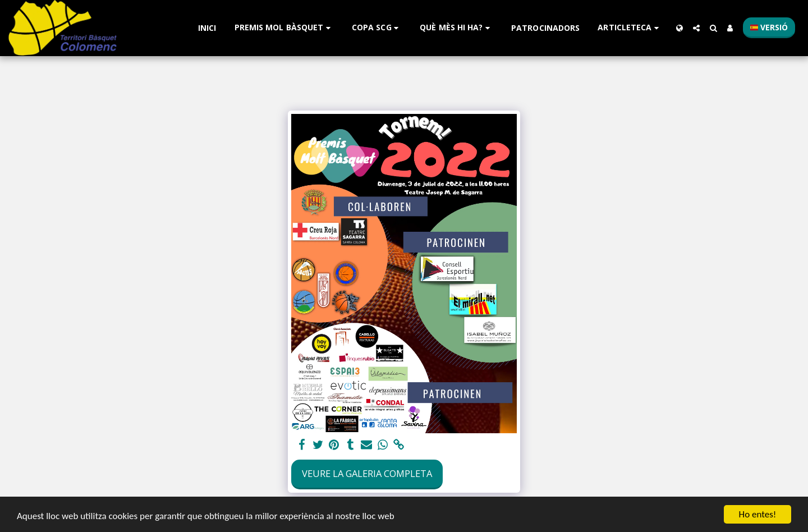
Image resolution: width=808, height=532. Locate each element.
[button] (284, 28)
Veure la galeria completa (367, 473)
